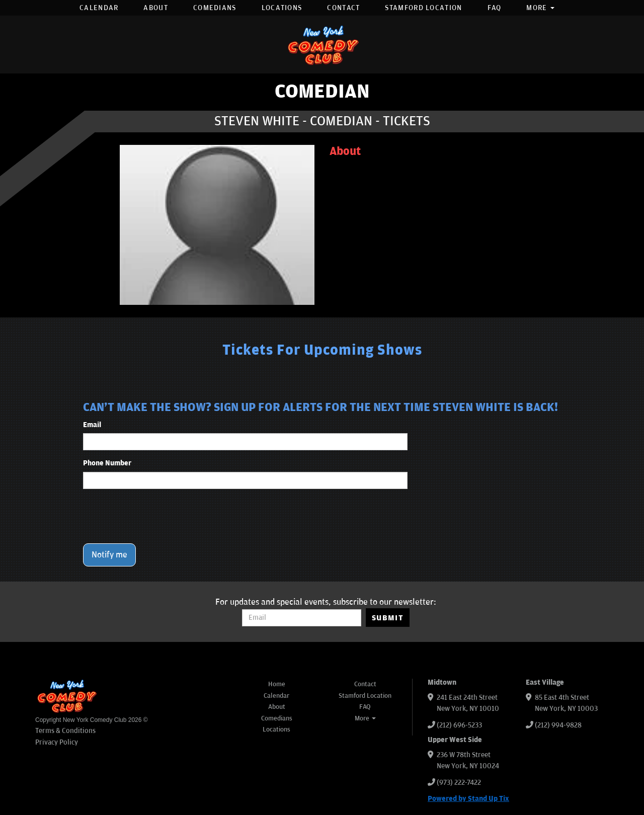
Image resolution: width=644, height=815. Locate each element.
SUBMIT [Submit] (388, 618)
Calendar (99, 8)
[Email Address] (302, 618)
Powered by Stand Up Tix (468, 799)
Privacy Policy (57, 742)
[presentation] (159, 516)
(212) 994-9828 (558, 725)
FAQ (495, 8)
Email (92, 425)
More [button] (540, 8)
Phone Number (107, 463)
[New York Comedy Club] (322, 45)
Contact (343, 8)
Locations (282, 8)
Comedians (215, 8)
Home (277, 684)
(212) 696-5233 (459, 725)
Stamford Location (423, 8)
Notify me (109, 555)
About (156, 8)
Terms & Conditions (65, 731)
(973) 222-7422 (459, 783)
